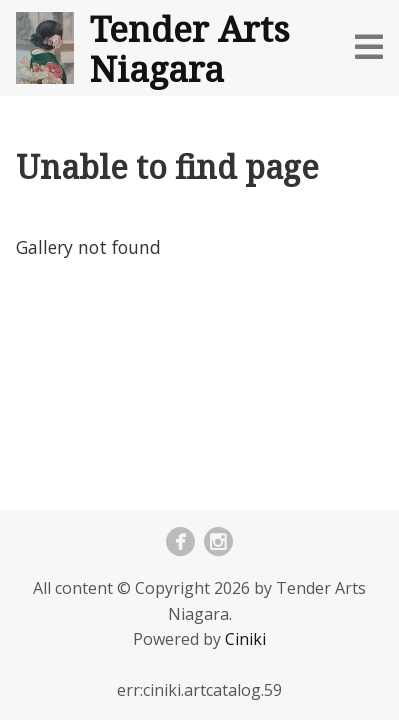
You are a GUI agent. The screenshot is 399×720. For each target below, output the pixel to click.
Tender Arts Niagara (190, 48)
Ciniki (245, 639)
